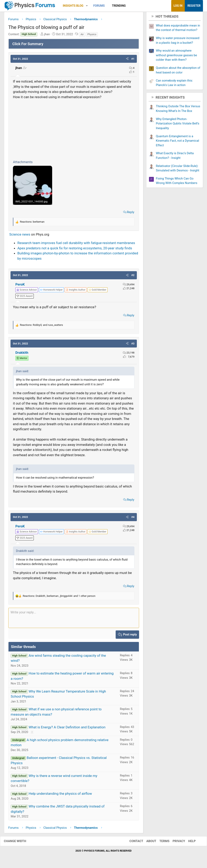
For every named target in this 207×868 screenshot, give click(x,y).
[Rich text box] (74, 619)
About (147, 843)
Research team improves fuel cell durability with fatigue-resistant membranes (76, 244)
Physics (92, 36)
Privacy (175, 843)
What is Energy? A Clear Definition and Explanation (67, 729)
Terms (160, 843)
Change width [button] (19, 843)
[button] (87, 6)
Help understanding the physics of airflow (60, 795)
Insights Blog (73, 6)
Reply (131, 214)
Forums (99, 6)
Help (188, 843)
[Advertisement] (74, 130)
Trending (119, 6)
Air (82, 36)
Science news (20, 236)
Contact (132, 843)
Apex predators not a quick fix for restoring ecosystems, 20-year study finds (75, 250)
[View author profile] (76, 291)
